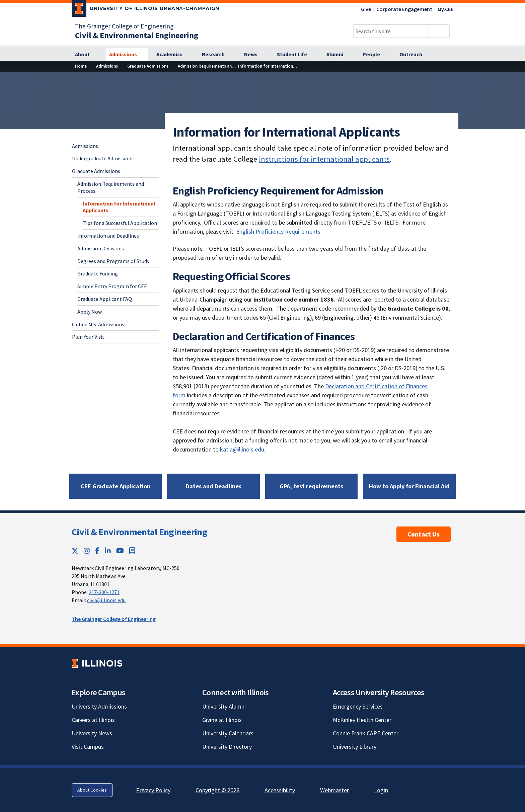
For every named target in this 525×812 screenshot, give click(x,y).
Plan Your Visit (88, 337)
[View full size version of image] (516, 79)
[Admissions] (127, 55)
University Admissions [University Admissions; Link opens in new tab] (99, 706)
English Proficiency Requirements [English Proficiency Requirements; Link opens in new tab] (278, 231)
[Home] (81, 66)
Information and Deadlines (108, 236)
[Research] (217, 55)
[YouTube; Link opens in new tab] (120, 551)
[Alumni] (339, 55)
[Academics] (173, 55)
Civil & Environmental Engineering (139, 532)
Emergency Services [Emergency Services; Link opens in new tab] (358, 706)
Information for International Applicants (119, 207)
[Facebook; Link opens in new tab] (97, 551)
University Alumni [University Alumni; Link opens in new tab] (224, 706)
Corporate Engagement (404, 9)
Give (366, 9)
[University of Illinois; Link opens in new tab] (97, 663)
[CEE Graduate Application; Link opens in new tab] (116, 486)
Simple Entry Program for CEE (112, 286)
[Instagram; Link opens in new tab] (87, 551)
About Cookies (92, 790)
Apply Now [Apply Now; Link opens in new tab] (90, 312)
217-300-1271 (104, 592)
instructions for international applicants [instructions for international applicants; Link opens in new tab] (324, 159)
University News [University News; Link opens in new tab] (92, 733)
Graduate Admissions (96, 171)
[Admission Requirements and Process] (214, 66)
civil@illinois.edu (106, 600)
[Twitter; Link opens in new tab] (75, 551)
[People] (375, 55)
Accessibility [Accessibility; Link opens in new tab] (280, 790)
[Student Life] (296, 55)
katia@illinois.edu (242, 449)
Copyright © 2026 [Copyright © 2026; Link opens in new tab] (217, 790)
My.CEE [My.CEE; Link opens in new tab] (445, 9)
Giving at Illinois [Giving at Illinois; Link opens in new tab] (222, 720)
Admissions (85, 146)
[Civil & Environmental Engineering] (137, 35)
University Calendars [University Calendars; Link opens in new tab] (228, 733)
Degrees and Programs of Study (113, 261)
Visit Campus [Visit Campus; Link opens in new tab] (88, 747)
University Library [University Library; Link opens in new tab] (355, 747)
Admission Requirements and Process (111, 187)
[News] (254, 55)
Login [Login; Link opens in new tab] (381, 790)
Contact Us (424, 534)
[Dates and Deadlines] (214, 486)
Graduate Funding (98, 273)
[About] (86, 55)
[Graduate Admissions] (148, 66)
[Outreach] (415, 55)
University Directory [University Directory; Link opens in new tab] (227, 747)
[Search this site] (391, 31)
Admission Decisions (101, 248)
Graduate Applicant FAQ (105, 299)
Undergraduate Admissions (103, 158)
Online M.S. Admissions (98, 324)
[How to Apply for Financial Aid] (409, 486)
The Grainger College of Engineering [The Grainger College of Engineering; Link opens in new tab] (124, 26)
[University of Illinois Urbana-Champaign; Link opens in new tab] (145, 10)
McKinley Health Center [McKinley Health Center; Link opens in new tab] (362, 720)
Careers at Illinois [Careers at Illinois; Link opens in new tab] (93, 720)
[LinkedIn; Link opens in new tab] (108, 551)
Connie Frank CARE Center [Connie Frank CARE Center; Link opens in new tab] (366, 733)
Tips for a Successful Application (120, 223)
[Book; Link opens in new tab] (132, 551)
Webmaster (334, 790)
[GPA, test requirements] (311, 486)
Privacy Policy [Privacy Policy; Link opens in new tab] (153, 790)
